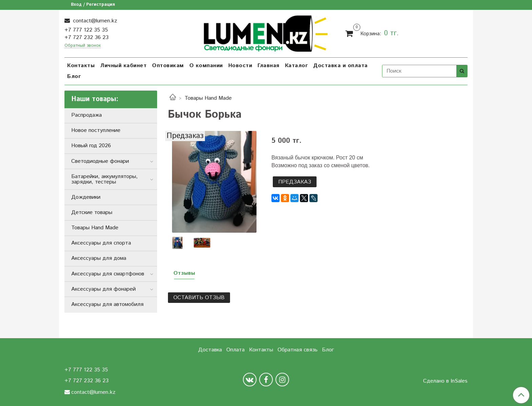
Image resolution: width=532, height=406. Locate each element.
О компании (206, 66)
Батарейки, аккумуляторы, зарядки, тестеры (104, 179)
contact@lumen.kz (94, 21)
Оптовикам (168, 66)
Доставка (210, 350)
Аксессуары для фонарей (103, 289)
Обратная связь (298, 350)
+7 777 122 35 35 (86, 30)
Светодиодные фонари (100, 161)
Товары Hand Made (208, 98)
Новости (240, 66)
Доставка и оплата (340, 66)
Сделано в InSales (445, 381)
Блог (74, 76)
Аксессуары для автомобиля (107, 304)
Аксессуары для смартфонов (108, 274)
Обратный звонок (83, 46)
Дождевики (86, 197)
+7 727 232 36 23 (87, 37)
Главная (269, 66)
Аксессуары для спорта (101, 243)
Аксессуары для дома (99, 258)
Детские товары (92, 212)
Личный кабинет (123, 66)
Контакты (81, 66)
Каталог (297, 66)
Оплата (235, 350)
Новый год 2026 (91, 146)
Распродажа (87, 115)
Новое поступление (96, 130)
